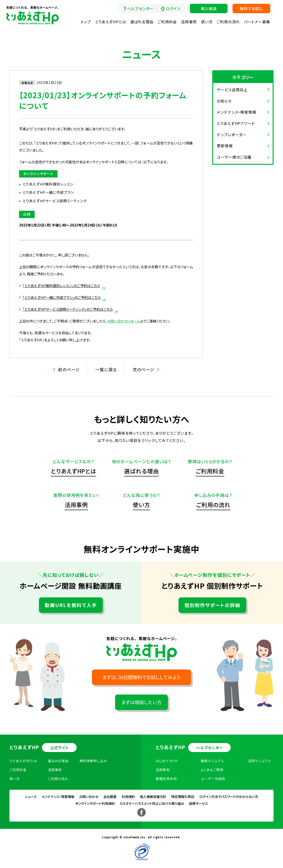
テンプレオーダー (232, 135)
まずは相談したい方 (142, 702)
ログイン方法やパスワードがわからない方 (229, 797)
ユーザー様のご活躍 (234, 157)
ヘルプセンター (140, 8)
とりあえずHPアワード (236, 123)
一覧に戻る (106, 369)
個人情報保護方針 (153, 797)
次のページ (144, 369)
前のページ (69, 369)
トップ (86, 22)
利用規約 (128, 797)
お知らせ (224, 101)
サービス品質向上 (232, 90)
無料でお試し (251, 8)
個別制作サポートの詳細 (212, 605)
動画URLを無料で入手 (71, 605)
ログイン (173, 8)
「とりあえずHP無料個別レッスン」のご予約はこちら (61, 286)
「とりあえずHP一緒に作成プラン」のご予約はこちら (62, 297)
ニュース (31, 797)
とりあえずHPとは (111, 22)
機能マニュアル (212, 761)
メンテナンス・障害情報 (237, 112)
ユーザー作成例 (213, 779)
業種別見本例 (166, 779)
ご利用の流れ (228, 22)
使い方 (207, 22)
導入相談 (209, 8)
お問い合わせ (89, 797)
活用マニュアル (259, 761)
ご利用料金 (167, 22)
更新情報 (225, 146)
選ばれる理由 (142, 22)
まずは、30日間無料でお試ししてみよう (141, 677)
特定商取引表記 (183, 797)
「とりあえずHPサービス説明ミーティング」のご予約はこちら (68, 309)
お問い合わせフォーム (124, 321)
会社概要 (110, 797)
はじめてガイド (167, 761)
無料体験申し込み (93, 761)
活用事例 (189, 22)
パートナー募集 (257, 22)
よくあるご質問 (212, 770)
